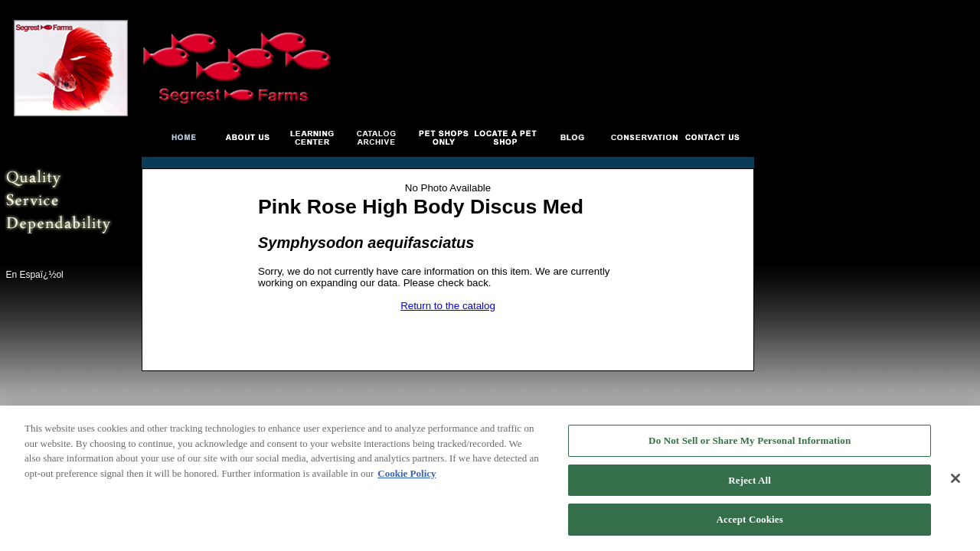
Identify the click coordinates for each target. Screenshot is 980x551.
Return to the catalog (448, 306)
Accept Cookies (750, 520)
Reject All (750, 480)
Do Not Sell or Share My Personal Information (750, 440)
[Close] (955, 478)
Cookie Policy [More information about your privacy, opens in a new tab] (407, 473)
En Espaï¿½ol (34, 275)
